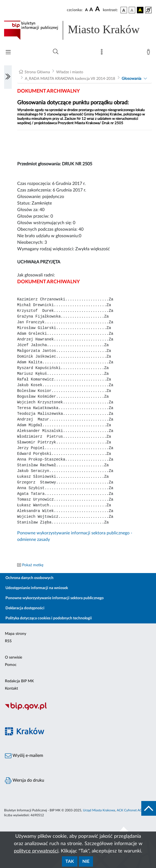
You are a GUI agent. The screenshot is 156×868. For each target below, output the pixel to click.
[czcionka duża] (98, 9)
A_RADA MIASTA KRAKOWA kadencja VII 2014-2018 (70, 79)
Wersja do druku (25, 781)
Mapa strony (16, 634)
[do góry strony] (149, 808)
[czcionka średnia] (91, 10)
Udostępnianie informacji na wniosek (37, 588)
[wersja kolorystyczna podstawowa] (124, 10)
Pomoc (11, 665)
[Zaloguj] (149, 53)
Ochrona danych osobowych (29, 578)
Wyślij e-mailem (24, 756)
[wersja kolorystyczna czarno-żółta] (140, 10)
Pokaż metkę (33, 565)
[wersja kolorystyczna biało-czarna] (132, 10)
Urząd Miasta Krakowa (99, 810)
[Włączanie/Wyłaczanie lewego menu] (8, 77)
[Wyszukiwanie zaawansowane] (56, 52)
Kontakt (11, 689)
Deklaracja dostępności (25, 608)
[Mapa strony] (103, 53)
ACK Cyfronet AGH (131, 810)
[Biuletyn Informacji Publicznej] (78, 709)
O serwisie (13, 657)
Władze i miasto (70, 72)
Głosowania (131, 79)
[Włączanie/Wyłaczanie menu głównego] (8, 53)
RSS (8, 641)
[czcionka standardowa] (86, 10)
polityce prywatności (36, 851)
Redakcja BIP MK (19, 681)
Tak (70, 861)
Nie (86, 861)
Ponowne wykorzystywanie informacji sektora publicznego (55, 598)
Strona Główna (37, 72)
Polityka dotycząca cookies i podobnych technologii (49, 618)
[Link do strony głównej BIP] (78, 30)
